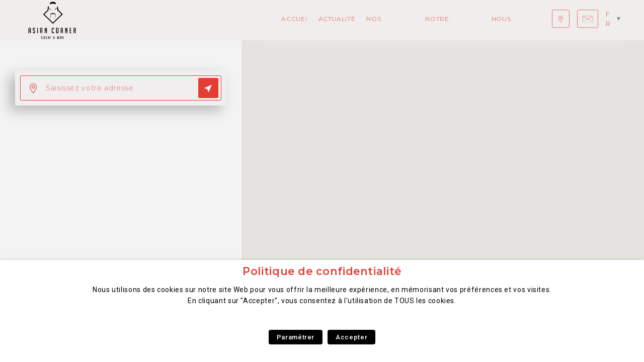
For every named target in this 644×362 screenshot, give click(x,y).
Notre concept (280, 20)
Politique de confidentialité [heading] (322, 271)
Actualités (163, 20)
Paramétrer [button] (296, 337)
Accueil (120, 20)
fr (613, 20)
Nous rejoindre (347, 20)
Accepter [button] (351, 337)
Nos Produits (217, 20)
